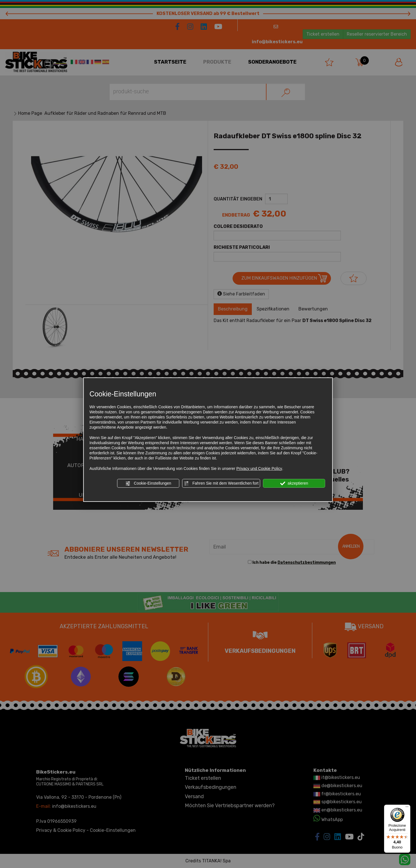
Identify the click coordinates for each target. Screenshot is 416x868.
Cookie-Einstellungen (148, 483)
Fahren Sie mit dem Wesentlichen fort (221, 483)
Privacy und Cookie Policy (259, 468)
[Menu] (407, 808)
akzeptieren (294, 483)
